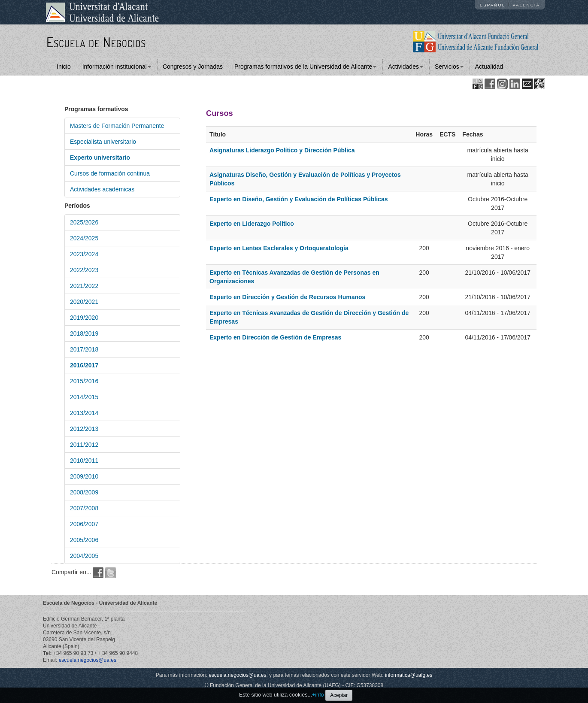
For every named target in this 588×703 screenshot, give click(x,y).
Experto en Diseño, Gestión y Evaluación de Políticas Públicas (299, 199)
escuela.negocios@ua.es (88, 660)
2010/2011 (84, 461)
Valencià (526, 5)
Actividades (406, 67)
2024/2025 (84, 238)
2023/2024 (84, 254)
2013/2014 (84, 413)
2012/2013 (84, 429)
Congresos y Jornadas (193, 67)
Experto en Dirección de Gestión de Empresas (275, 337)
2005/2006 (84, 540)
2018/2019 (84, 333)
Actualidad (489, 67)
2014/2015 (84, 397)
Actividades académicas (102, 189)
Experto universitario (100, 158)
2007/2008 (84, 508)
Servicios (449, 67)
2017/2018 (84, 349)
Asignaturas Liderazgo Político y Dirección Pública (282, 150)
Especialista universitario (103, 142)
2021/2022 (84, 286)
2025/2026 (84, 222)
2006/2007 (84, 524)
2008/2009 (84, 492)
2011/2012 (84, 445)
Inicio (64, 67)
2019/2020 (84, 318)
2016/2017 (84, 365)
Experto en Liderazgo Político (252, 224)
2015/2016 (84, 381)
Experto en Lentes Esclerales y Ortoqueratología (279, 248)
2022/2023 (84, 270)
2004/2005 (84, 556)
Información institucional (117, 67)
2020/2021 (84, 302)
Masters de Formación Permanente (117, 126)
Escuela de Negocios (96, 42)
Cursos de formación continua (110, 173)
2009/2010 (84, 476)
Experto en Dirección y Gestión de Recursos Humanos (287, 297)
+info (318, 695)
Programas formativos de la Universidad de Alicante (305, 67)
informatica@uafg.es (409, 675)
